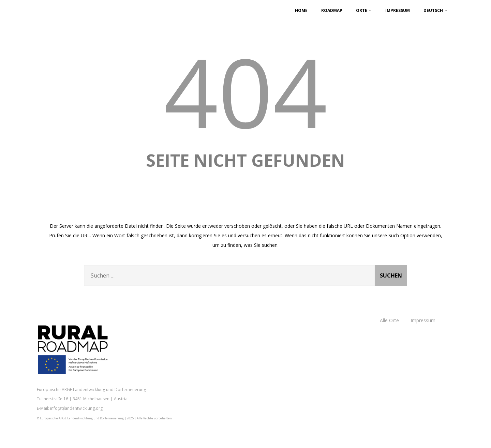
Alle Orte (389, 320)
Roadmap (332, 10)
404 (245, 91)
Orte (364, 10)
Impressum (398, 10)
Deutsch (435, 10)
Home (301, 10)
